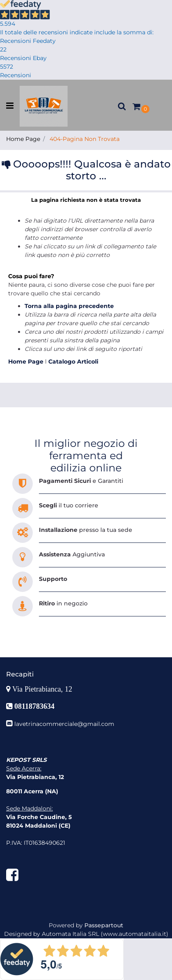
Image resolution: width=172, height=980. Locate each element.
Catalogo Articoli (73, 362)
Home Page (23, 139)
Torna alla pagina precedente (69, 306)
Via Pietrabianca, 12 (43, 689)
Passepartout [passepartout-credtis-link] (104, 925)
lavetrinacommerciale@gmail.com (64, 724)
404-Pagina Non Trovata (85, 139)
